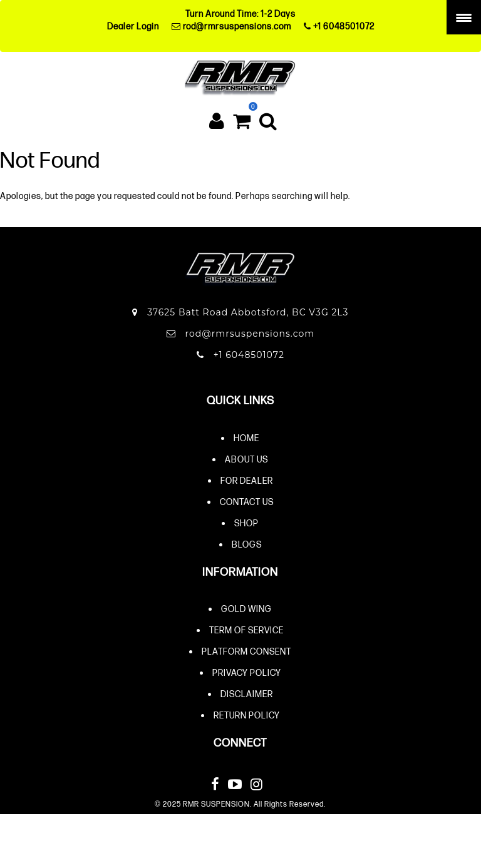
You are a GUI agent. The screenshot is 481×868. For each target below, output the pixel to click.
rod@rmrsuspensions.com (231, 26)
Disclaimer (247, 694)
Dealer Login (133, 26)
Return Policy (247, 715)
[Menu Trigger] (464, 17)
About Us (246, 459)
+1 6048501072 (339, 26)
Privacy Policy (247, 672)
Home (246, 438)
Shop (246, 523)
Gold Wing (246, 609)
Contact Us (247, 502)
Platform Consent (246, 651)
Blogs (247, 544)
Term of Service (246, 630)
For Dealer (247, 480)
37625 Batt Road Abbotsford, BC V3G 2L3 (240, 312)
